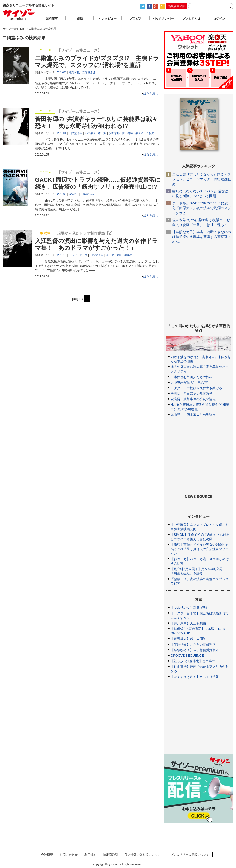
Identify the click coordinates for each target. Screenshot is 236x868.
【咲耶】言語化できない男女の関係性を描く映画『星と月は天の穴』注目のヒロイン (200, 549)
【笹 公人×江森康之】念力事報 (193, 661)
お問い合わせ (69, 855)
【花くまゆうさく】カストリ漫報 (195, 677)
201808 (62, 194)
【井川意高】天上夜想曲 (188, 623)
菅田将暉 (127, 133)
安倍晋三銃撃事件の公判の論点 (193, 399)
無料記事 (52, 19)
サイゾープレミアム (19, 15)
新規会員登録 (177, 6)
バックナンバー (163, 19)
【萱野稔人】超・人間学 (188, 639)
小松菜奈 (90, 133)
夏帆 (119, 255)
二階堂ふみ (89, 72)
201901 (62, 133)
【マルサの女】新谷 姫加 (189, 608)
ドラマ (83, 255)
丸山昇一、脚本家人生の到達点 (193, 415)
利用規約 (90, 855)
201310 (62, 255)
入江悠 (110, 255)
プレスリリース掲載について (190, 855)
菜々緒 (139, 133)
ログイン (219, 19)
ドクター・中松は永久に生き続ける (196, 388)
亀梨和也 (74, 72)
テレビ (73, 255)
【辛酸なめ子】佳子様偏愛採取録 (195, 650)
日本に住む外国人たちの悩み (192, 377)
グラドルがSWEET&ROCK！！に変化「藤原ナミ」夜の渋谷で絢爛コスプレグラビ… (202, 208)
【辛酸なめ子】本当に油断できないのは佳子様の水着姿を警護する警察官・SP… (202, 237)
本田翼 (102, 133)
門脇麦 (150, 133)
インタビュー (108, 19)
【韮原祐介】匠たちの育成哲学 (193, 644)
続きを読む (151, 94)
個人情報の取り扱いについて (144, 855)
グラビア (136, 19)
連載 (80, 19)
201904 (62, 72)
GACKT (73, 194)
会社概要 (47, 855)
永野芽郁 (114, 133)
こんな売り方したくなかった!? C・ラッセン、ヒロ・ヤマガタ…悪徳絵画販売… (202, 179)
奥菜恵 (128, 255)
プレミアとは (191, 19)
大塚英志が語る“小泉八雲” (189, 383)
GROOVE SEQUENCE (187, 656)
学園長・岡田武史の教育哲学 (192, 394)
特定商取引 (111, 855)
